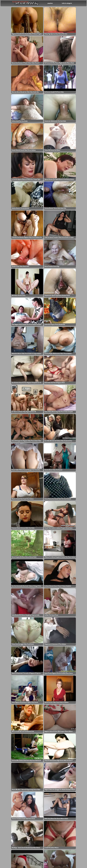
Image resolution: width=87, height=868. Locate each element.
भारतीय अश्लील (52, 786)
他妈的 (7, 791)
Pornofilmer (30, 775)
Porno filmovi (74, 795)
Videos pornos (42, 843)
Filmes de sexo (75, 764)
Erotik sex (40, 848)
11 (61, 628)
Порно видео (74, 768)
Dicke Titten (74, 782)
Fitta (38, 814)
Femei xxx (30, 795)
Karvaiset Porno (32, 789)
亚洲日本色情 (8, 780)
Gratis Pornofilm (43, 839)
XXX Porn (7, 775)
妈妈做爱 (51, 775)
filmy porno (30, 782)
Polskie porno (31, 771)
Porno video (41, 845)
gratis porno (74, 775)
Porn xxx (8, 795)
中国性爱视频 (52, 784)
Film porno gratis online (52, 801)
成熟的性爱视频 (9, 782)
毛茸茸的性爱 (31, 777)
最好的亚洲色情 (10, 806)
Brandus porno (10, 786)
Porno (6, 784)
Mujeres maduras (32, 773)
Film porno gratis (32, 800)
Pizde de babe (9, 771)
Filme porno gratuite (55, 766)
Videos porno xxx (76, 797)
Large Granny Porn (11, 764)
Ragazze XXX (52, 797)
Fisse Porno (74, 789)
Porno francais (75, 791)
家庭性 (6, 773)
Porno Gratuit (74, 804)
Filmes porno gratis (77, 784)
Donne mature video (12, 789)
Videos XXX (30, 806)
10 (56, 628)
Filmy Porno (41, 832)
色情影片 (29, 797)
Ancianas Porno (54, 771)
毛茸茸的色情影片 (76, 773)
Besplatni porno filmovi (13, 802)
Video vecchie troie (33, 804)
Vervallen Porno (32, 784)
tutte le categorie (67, 3)
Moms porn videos (54, 773)
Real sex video (53, 802)
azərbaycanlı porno (55, 791)
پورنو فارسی (8, 804)
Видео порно (31, 780)
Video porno (41, 841)
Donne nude (30, 793)
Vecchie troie (31, 768)
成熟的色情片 (31, 802)
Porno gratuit (74, 802)
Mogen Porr (41, 823)
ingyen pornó (74, 771)
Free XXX (51, 804)
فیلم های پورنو (74, 800)
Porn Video (73, 777)
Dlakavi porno (42, 818)
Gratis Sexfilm (53, 793)
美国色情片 (41, 830)
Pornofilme (52, 764)
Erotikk (6, 777)
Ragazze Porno (53, 795)
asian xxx (29, 764)
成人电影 (51, 782)
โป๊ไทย (39, 821)
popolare (50, 3)
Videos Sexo (52, 806)
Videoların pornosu (76, 793)
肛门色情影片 (41, 827)
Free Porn (7, 766)
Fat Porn (72, 786)
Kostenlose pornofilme (78, 806)
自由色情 (7, 768)
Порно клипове (53, 789)
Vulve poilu (52, 777)
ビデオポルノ (74, 780)
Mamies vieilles (10, 793)
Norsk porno (41, 812)
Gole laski (30, 786)
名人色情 (40, 850)
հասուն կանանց (11, 800)
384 (67, 628)
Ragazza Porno (32, 766)
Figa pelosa (30, 791)
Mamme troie (52, 780)
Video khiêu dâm (54, 768)
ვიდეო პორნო (42, 816)
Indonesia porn (42, 834)
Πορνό (7, 797)
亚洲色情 (72, 766)
